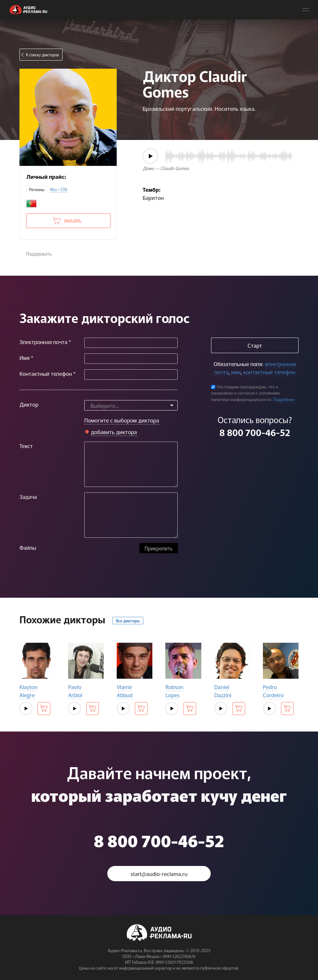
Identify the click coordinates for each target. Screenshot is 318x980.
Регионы (37, 189)
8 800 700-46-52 (255, 432)
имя (236, 372)
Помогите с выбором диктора (122, 420)
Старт (255, 345)
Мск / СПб (59, 189)
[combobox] (131, 405)
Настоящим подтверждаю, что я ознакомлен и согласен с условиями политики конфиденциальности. (245, 393)
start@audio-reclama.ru (159, 874)
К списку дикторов (42, 55)
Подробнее (284, 399)
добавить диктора (114, 432)
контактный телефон (269, 372)
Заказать (72, 221)
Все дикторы (128, 621)
